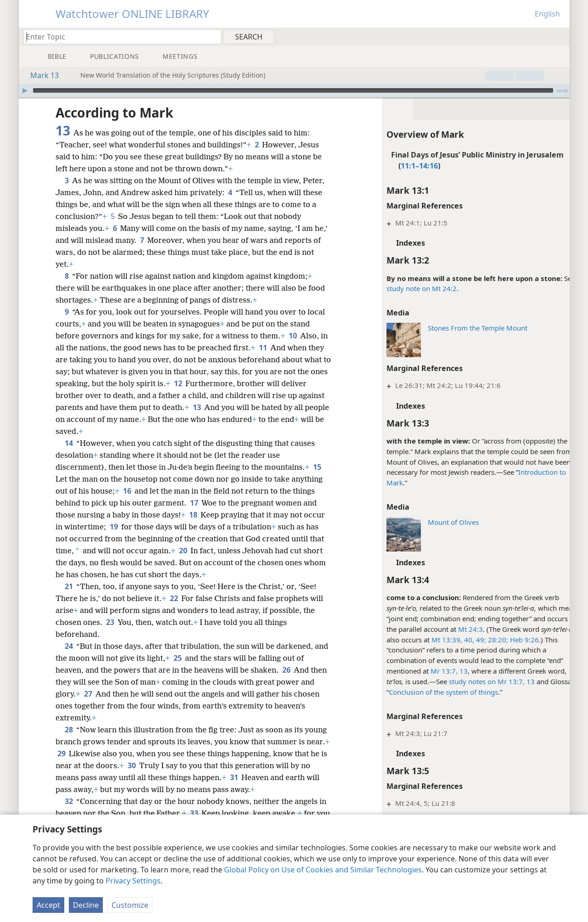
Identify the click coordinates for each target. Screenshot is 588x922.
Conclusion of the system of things (425, 692)
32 (69, 801)
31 (255, 777)
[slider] (293, 90)
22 (174, 598)
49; (461, 640)
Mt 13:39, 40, (434, 640)
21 (69, 586)
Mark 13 (40, 75)
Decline (86, 905)
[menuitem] (559, 36)
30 (166, 765)
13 (444, 671)
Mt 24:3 (452, 629)
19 (114, 527)
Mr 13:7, (425, 671)
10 (293, 336)
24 (69, 646)
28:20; (478, 640)
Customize (130, 905)
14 (69, 443)
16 (127, 491)
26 (286, 670)
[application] (294, 90)
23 (110, 622)
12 (210, 383)
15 (317, 467)
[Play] (25, 90)
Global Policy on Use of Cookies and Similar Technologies (323, 870)
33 (194, 813)
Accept (48, 905)
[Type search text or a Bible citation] (118, 37)
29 (94, 753)
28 (69, 730)
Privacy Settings (133, 881)
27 (103, 694)
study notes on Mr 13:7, (468, 681)
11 (272, 348)
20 (183, 551)
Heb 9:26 (505, 640)
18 (193, 515)
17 (194, 503)
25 (193, 658)
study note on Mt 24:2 (403, 288)
